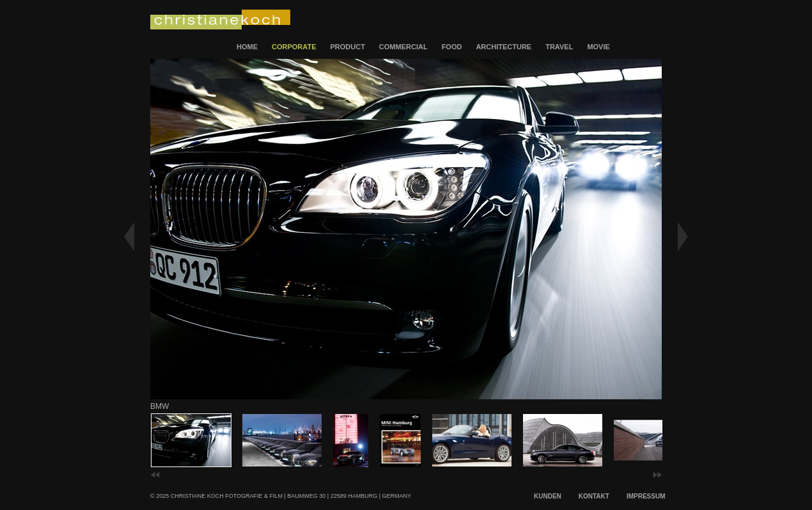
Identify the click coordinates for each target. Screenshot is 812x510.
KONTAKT (594, 496)
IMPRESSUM (646, 496)
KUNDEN (548, 496)
